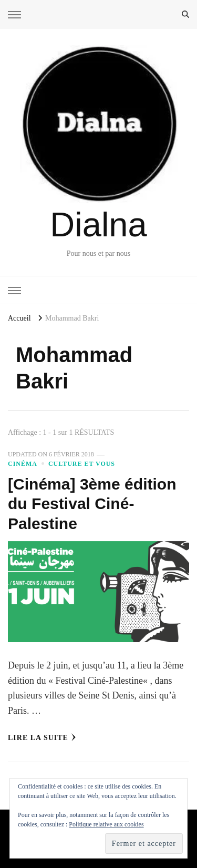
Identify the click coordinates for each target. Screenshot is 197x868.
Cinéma (23, 464)
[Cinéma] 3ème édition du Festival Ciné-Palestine (92, 504)
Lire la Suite (42, 737)
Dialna (98, 225)
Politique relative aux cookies (106, 824)
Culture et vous (82, 464)
